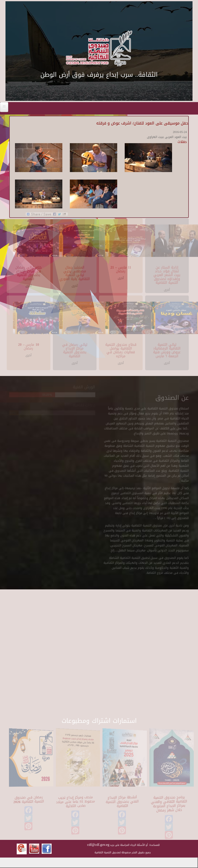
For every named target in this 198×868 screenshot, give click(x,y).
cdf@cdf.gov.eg (98, 845)
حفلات (182, 142)
